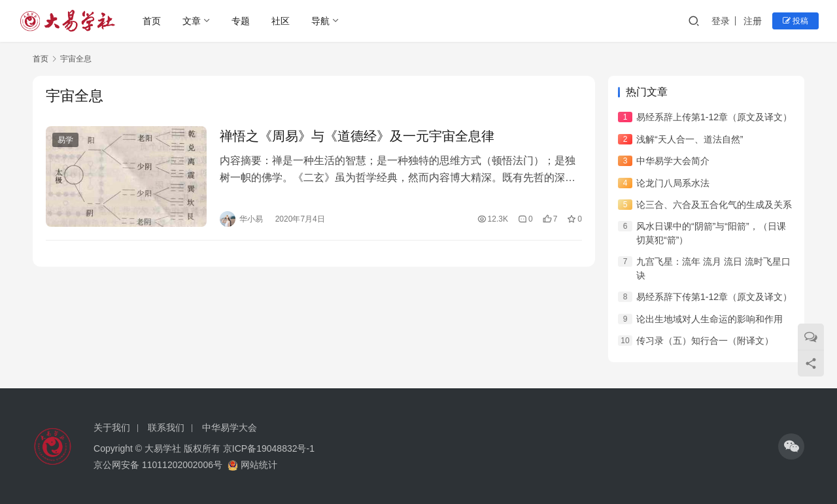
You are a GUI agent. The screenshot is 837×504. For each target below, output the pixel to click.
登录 (721, 21)
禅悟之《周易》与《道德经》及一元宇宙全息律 (357, 136)
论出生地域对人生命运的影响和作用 (709, 319)
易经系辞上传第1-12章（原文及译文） (714, 117)
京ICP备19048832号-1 (269, 448)
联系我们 (166, 428)
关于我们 (112, 428)
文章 (192, 21)
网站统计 (259, 465)
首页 (152, 21)
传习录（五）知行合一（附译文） (705, 341)
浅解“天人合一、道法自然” (690, 139)
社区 (281, 21)
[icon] (791, 446)
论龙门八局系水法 (673, 183)
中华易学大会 (230, 428)
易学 (65, 140)
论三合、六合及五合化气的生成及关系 (714, 205)
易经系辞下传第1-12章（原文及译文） (714, 297)
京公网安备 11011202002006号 (158, 465)
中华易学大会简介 (673, 161)
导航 (320, 21)
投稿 (795, 21)
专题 (241, 21)
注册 (753, 21)
